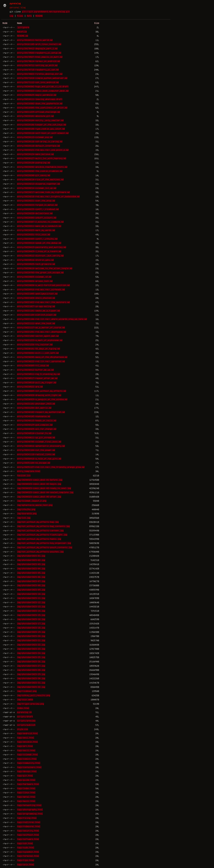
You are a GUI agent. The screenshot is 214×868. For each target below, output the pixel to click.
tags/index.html (26, 788)
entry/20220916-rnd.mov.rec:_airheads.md (41, 289)
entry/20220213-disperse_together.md (39, 184)
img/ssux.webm (25, 699)
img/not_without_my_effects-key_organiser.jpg (44, 543)
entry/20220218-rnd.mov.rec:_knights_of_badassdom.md (48, 196)
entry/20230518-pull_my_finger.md (37, 382)
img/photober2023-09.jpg (31, 590)
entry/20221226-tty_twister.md (35, 344)
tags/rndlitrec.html (29, 822)
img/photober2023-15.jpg (31, 615)
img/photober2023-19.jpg (31, 632)
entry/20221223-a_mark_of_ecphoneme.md (40, 340)
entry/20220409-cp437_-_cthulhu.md (37, 239)
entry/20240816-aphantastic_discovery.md (41, 446)
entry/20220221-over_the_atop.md (36, 201)
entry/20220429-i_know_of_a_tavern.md (39, 251)
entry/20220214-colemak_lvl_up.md (37, 188)
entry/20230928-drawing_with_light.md (39, 395)
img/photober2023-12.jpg (31, 602)
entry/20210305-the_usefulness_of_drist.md (42, 108)
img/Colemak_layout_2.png (32, 501)
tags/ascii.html (26, 750)
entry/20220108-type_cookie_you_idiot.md (41, 129)
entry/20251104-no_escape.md (34, 463)
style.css (23, 729)
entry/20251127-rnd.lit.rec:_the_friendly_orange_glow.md (51, 467)
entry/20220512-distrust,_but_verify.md (40, 256)
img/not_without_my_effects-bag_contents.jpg (43, 526)
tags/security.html (28, 831)
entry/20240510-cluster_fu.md (34, 433)
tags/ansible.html (27, 742)
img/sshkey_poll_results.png (34, 695)
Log (12, 16)
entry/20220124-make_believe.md (35, 154)
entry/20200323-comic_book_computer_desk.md (43, 91)
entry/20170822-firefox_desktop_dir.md (40, 74)
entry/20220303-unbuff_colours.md (37, 218)
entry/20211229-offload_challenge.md (39, 112)
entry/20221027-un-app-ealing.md (36, 306)
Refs (29, 16)
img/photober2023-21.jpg (31, 640)
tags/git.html (25, 776)
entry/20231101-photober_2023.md (36, 404)
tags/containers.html (29, 767)
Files (20, 16)
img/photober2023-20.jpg (31, 636)
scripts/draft (25, 716)
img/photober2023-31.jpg (31, 683)
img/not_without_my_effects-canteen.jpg (40, 530)
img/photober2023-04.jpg (31, 568)
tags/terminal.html (28, 856)
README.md (23, 36)
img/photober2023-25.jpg (31, 657)
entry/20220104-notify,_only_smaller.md (40, 120)
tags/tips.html (26, 860)
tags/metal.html (26, 797)
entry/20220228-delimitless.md (35, 213)
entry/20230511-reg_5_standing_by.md (39, 374)
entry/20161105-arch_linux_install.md (39, 44)
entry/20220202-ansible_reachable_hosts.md (42, 167)
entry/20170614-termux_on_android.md (39, 61)
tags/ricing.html (27, 818)
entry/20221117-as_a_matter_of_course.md (41, 327)
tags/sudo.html (26, 847)
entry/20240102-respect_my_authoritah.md (41, 412)
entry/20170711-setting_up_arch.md (37, 65)
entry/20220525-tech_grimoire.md (36, 264)
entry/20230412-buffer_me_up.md (35, 370)
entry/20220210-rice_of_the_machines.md (40, 179)
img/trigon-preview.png (31, 704)
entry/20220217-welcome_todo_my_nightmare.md (43, 192)
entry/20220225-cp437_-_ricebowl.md (38, 209)
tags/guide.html (26, 780)
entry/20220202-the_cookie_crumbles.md (40, 171)
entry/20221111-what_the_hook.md (36, 323)
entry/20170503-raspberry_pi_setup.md (39, 53)
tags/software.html (28, 839)
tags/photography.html (30, 809)
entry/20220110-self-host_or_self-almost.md (43, 133)
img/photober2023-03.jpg (31, 564)
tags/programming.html (30, 814)
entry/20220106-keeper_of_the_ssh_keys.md (42, 125)
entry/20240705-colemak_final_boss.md (39, 442)
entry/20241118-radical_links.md (36, 454)
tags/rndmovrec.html (29, 826)
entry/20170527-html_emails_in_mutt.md (40, 57)
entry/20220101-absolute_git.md (35, 116)
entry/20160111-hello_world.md (35, 40)
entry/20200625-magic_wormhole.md (37, 95)
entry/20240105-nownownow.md (34, 416)
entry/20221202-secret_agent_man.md (38, 336)
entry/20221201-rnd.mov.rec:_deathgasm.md (42, 332)
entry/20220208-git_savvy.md (34, 175)
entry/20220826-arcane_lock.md (35, 281)
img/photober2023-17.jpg (31, 623)
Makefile (22, 32)
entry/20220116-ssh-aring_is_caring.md (40, 141)
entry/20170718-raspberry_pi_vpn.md (38, 70)
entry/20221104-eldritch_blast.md (37, 315)
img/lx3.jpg (24, 518)
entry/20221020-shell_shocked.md (36, 298)
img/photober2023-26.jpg (31, 661)
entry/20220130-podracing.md (34, 163)
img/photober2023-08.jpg (31, 585)
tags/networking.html (29, 805)
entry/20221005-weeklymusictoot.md (37, 294)
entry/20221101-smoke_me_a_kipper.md (39, 311)
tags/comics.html (27, 759)
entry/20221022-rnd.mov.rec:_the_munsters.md (43, 302)
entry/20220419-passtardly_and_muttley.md (42, 247)
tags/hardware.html (28, 784)
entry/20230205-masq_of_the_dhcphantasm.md (42, 357)
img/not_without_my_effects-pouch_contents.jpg (45, 547)
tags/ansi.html (26, 738)
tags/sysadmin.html (28, 852)
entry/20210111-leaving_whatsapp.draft (40, 99)
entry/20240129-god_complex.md (35, 425)
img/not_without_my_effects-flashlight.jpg (42, 535)
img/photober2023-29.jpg (31, 674)
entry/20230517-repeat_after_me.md (37, 378)
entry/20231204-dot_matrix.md (34, 408)
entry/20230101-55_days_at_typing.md (39, 349)
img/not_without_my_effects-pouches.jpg (40, 552)
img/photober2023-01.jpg (31, 556)
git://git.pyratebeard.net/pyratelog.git (46, 11)
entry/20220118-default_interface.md (39, 146)
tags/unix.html (26, 864)
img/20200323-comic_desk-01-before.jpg (40, 480)
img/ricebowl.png (27, 691)
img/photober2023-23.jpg (31, 649)
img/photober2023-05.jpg (31, 573)
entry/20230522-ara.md (30, 387)
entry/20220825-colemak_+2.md (34, 277)
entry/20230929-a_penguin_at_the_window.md (42, 399)
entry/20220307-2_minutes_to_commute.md (40, 222)
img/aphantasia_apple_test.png (35, 505)
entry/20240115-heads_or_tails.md (37, 420)
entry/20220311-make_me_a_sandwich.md (39, 226)
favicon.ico (24, 475)
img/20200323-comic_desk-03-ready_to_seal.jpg (44, 488)
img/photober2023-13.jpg (31, 606)
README (39, 16)
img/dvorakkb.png (27, 513)
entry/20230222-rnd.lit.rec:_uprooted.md (41, 361)
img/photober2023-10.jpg (31, 594)
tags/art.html (25, 746)
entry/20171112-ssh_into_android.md (38, 82)
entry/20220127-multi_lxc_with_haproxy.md (42, 158)
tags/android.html (27, 733)
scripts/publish (26, 725)
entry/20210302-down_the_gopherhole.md (40, 103)
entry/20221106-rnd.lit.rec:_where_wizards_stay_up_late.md (52, 319)
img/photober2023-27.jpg (31, 666)
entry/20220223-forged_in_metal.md (37, 205)
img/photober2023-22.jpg (31, 645)
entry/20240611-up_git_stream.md (36, 437)
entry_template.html (29, 471)
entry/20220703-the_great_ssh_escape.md (40, 272)
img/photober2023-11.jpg (31, 598)
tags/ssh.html (25, 843)
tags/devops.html (27, 771)
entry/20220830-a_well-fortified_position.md (43, 285)
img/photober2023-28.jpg (31, 670)
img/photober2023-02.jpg (31, 560)
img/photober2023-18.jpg (31, 628)
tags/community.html (29, 763)
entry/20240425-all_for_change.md (37, 429)
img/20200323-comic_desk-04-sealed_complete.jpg (45, 492)
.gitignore (23, 27)
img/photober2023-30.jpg (31, 678)
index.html (23, 708)
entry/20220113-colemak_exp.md (35, 137)
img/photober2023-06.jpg (31, 577)
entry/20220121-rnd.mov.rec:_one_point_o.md (43, 150)
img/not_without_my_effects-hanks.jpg (39, 539)
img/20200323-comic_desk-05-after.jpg (39, 497)
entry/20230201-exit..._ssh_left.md (38, 353)
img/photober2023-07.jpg (31, 581)
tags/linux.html (26, 792)
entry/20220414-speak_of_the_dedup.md (39, 243)
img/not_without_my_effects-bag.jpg (38, 522)
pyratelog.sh (24, 712)
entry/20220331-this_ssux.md (34, 234)
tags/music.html (26, 801)
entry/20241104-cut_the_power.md (36, 450)
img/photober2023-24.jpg (31, 653)
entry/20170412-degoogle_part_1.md (37, 48)
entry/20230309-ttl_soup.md (33, 365)
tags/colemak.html (27, 754)
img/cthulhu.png (26, 509)
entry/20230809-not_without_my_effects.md (42, 391)
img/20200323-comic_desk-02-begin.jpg (39, 484)
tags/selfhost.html (28, 835)
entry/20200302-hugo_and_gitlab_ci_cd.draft (43, 86)
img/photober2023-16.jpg (31, 619)
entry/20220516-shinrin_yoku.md (35, 260)
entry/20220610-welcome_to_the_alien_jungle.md (45, 268)
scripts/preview (26, 721)
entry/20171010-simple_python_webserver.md (42, 78)
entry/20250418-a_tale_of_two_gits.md (39, 459)
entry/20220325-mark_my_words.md (36, 230)
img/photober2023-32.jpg (31, 687)
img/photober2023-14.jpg (31, 611)
